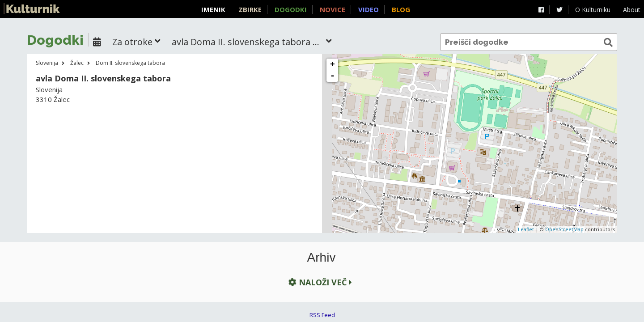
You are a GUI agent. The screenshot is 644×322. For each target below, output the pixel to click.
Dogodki (291, 9)
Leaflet (526, 229)
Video (369, 9)
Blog (401, 9)
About (632, 10)
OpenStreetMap (564, 229)
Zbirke (250, 9)
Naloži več (319, 282)
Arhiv (322, 258)
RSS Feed (322, 315)
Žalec (77, 63)
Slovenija (47, 63)
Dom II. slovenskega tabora (130, 63)
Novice (333, 9)
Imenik (213, 9)
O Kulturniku (593, 10)
